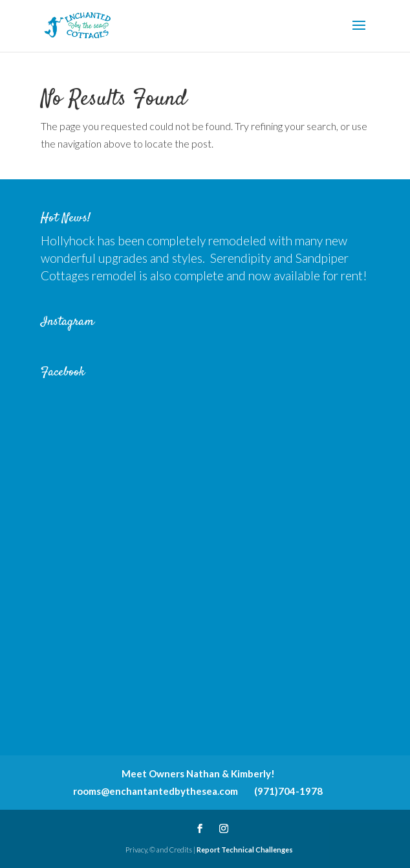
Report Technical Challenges (245, 850)
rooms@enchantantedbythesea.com (156, 791)
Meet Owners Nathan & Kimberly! (198, 773)
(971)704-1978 (288, 791)
